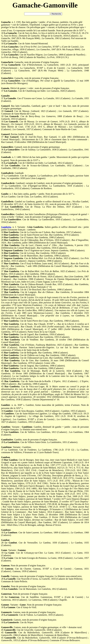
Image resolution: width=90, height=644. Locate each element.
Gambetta (6, 227)
